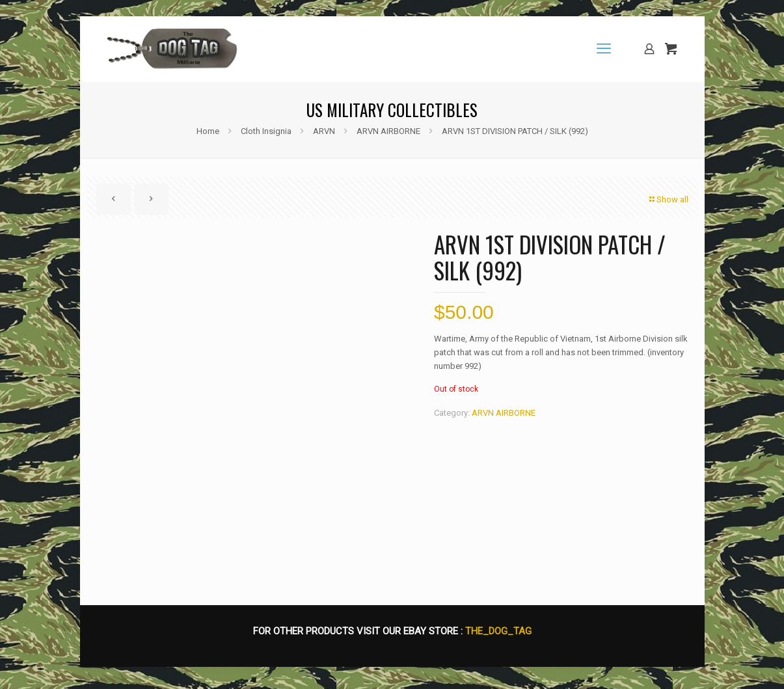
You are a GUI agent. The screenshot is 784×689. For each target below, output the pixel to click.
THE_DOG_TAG (498, 637)
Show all (668, 199)
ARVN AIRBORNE (388, 131)
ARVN (324, 131)
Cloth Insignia (266, 131)
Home (208, 131)
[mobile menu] (604, 49)
